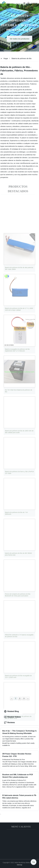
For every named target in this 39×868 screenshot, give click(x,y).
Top (34, 862)
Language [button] (34, 3)
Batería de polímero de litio (22, 58)
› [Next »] (28, 698)
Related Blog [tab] (11, 711)
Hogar (6, 58)
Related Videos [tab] (12, 717)
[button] (24, 3)
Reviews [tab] (9, 722)
